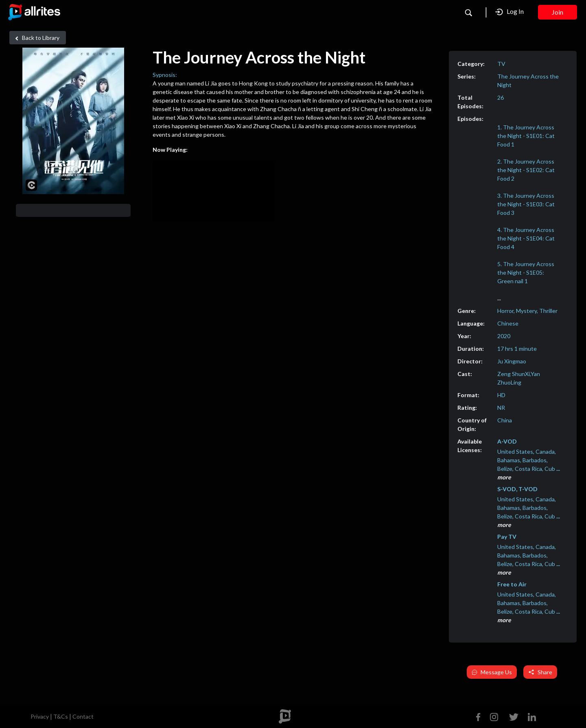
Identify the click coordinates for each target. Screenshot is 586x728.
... (499, 298)
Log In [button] (509, 12)
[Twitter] (514, 716)
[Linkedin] (530, 716)
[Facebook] (480, 716)
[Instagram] (494, 716)
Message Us (492, 672)
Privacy (40, 716)
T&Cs (61, 716)
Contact (83, 716)
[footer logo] (285, 716)
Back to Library (36, 38)
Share (540, 672)
